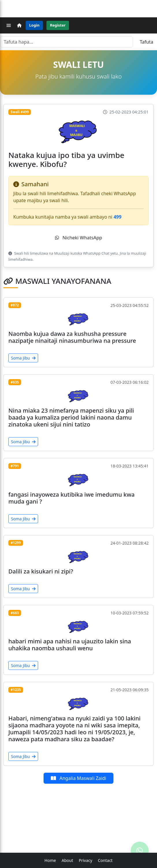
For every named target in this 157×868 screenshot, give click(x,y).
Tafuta (146, 42)
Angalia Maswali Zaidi (78, 778)
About (68, 860)
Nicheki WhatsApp (78, 238)
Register (58, 25)
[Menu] (9, 25)
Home (50, 860)
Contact (105, 860)
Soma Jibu (23, 358)
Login (34, 25)
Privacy (86, 860)
